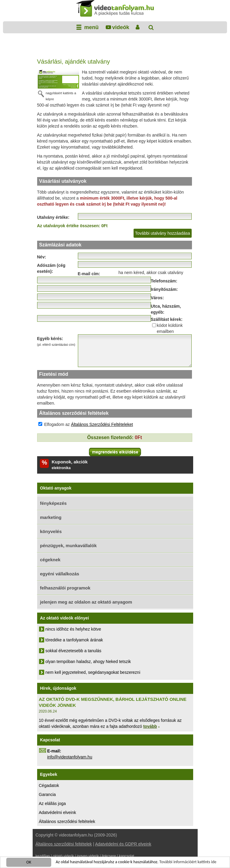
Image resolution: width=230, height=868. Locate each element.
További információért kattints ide (188, 862)
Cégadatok (49, 785)
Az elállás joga (52, 803)
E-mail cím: (89, 274)
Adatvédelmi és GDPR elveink (123, 844)
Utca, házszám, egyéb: (166, 309)
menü (91, 27)
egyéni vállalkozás (60, 574)
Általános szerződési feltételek (67, 821)
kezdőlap (43, 856)
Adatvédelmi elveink (58, 812)
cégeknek (50, 560)
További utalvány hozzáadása (163, 233)
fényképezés (53, 503)
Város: (158, 298)
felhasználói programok (65, 588)
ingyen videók (88, 856)
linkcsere (109, 856)
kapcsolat (127, 856)
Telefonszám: (164, 281)
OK (29, 862)
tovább (150, 726)
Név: (42, 257)
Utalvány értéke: (53, 217)
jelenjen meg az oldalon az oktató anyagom (86, 602)
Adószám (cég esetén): (51, 268)
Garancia (47, 794)
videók (121, 27)
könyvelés (51, 531)
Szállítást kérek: (167, 319)
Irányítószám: (164, 289)
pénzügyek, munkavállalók (68, 546)
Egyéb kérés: (57, 342)
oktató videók (63, 856)
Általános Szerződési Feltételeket (102, 424)
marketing (51, 517)
